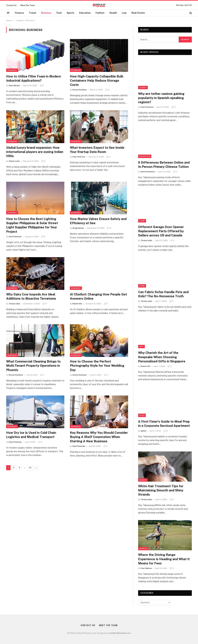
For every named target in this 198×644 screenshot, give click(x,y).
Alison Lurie (14, 161)
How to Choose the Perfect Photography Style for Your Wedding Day (97, 366)
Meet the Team (28, 5)
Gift (141, 347)
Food (142, 415)
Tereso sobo (14, 304)
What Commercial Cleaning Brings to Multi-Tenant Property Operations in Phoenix (33, 366)
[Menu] (8, 13)
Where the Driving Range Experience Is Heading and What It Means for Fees (164, 559)
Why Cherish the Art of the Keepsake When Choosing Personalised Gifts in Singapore (162, 357)
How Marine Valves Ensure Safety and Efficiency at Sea (98, 221)
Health (113, 13)
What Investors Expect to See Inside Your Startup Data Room (97, 150)
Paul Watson (14, 86)
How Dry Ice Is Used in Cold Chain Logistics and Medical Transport (31, 435)
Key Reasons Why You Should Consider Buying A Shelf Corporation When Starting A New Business (99, 437)
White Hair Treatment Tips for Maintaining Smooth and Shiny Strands (161, 490)
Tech (59, 13)
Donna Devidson (80, 90)
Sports (70, 13)
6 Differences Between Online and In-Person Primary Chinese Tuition (164, 165)
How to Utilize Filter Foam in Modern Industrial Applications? (34, 78)
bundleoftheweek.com (120, 633)
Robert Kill (77, 304)
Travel (33, 13)
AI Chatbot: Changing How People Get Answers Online (98, 296)
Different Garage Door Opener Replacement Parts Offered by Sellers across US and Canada (161, 231)
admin (144, 431)
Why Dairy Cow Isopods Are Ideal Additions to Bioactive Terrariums (31, 296)
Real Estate (138, 13)
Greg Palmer (78, 228)
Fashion (100, 13)
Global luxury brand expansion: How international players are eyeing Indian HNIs (35, 152)
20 (30, 468)
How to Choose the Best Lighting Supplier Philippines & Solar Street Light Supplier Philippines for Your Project (32, 225)
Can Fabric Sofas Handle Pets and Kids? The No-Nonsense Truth (163, 294)
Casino (143, 88)
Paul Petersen (79, 157)
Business (46, 13)
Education (85, 13)
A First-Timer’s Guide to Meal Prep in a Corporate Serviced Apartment (164, 424)
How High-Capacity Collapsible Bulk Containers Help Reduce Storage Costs (97, 81)
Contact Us (11, 5)
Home (142, 221)
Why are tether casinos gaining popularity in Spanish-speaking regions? (161, 98)
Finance (19, 13)
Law (124, 13)
